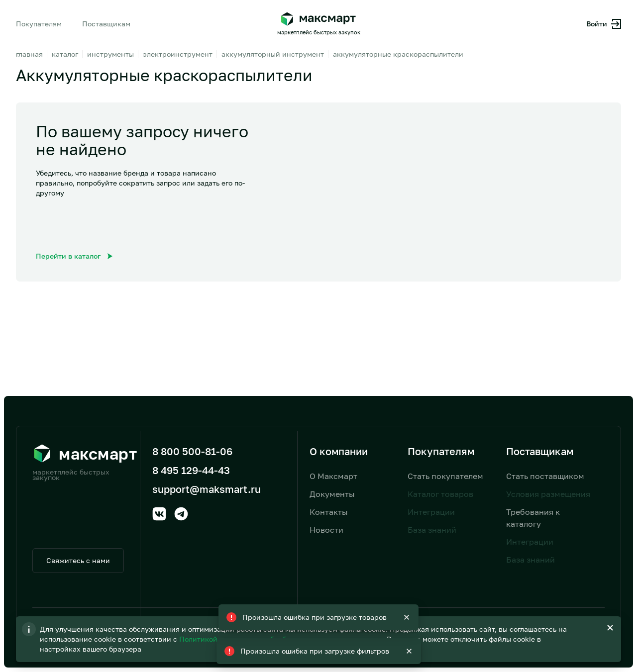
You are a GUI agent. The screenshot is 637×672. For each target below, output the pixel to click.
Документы (332, 494)
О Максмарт (333, 476)
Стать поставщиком (545, 476)
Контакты (329, 512)
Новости (326, 530)
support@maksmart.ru (207, 489)
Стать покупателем (445, 476)
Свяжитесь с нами (78, 560)
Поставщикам (106, 24)
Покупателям (39, 24)
